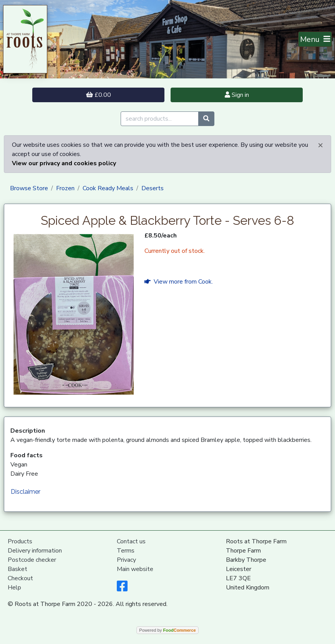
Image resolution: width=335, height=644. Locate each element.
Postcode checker (32, 560)
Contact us (131, 541)
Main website (135, 569)
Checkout (20, 578)
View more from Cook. (179, 282)
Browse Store (29, 188)
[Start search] (206, 119)
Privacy (126, 560)
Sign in (237, 95)
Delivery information (35, 551)
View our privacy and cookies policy (64, 163)
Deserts (153, 188)
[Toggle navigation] (315, 39)
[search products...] (160, 119)
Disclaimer (26, 492)
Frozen (65, 188)
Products (20, 541)
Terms (126, 551)
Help (14, 588)
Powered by (167, 630)
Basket (17, 569)
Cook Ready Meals (108, 188)
